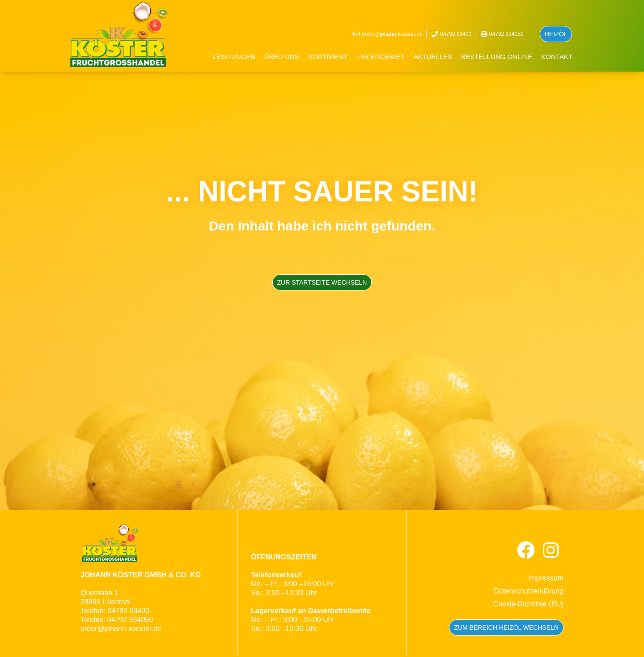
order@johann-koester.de (121, 629)
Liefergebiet (381, 57)
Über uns (282, 57)
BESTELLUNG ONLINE (497, 57)
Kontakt (557, 57)
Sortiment (328, 57)
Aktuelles (433, 57)
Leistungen (234, 57)
